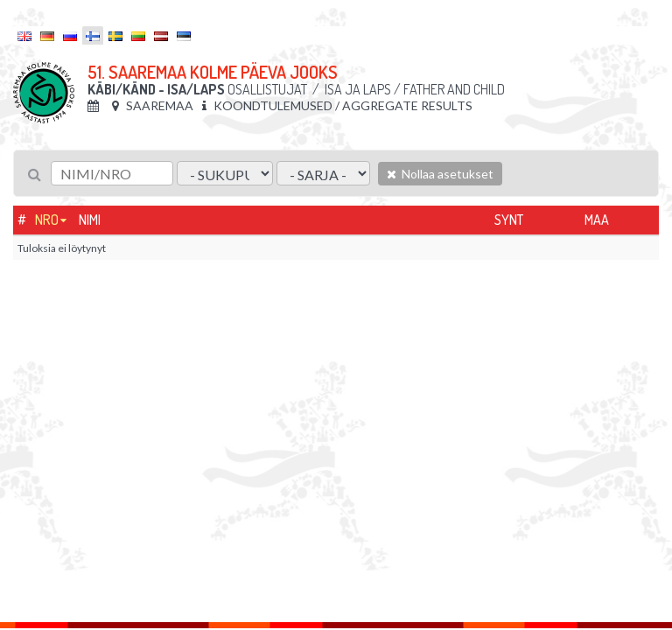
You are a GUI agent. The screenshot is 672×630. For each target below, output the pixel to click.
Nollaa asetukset (440, 174)
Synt (509, 220)
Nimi (90, 220)
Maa (597, 220)
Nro (47, 220)
